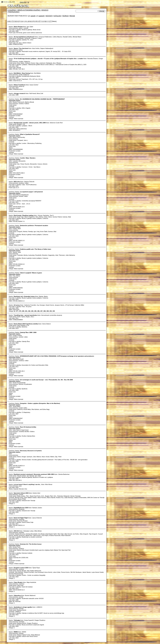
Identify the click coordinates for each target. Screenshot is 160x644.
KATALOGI (57, 16)
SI (28, 2)
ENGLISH (23, 2)
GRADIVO (45, 10)
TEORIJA (65, 16)
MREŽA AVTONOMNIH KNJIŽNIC (29, 10)
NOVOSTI (49, 16)
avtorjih (33, 16)
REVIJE (72, 16)
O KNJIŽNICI (12, 10)
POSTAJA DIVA (14, 12)
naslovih (41, 16)
